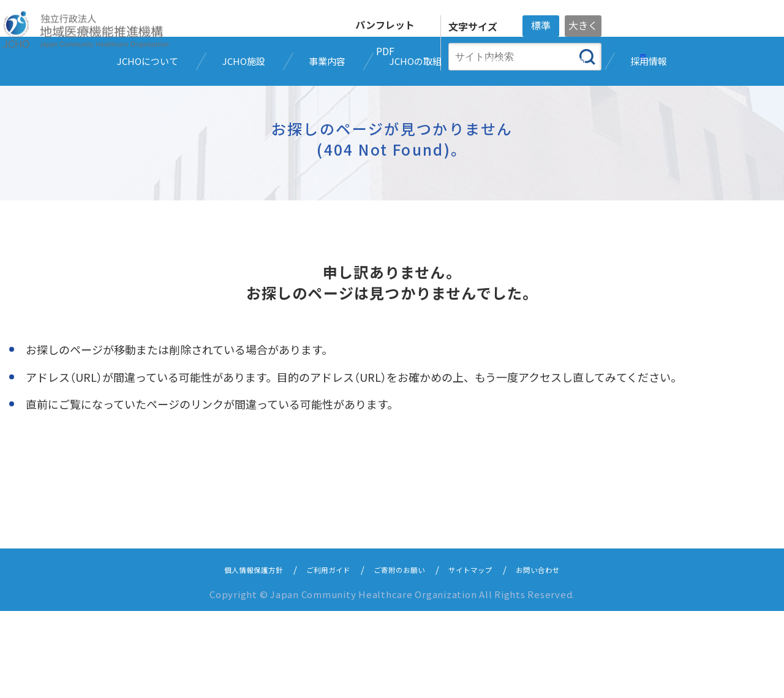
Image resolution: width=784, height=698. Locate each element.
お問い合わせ (563, 656)
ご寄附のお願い (401, 656)
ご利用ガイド (318, 656)
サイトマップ (484, 656)
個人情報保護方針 (231, 656)
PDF (385, 51)
